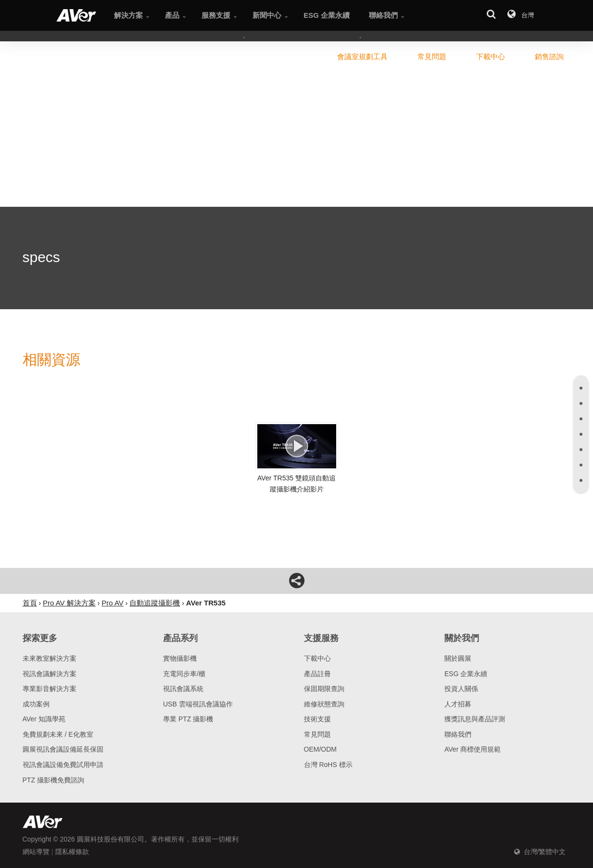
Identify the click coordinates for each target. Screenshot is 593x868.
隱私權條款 (72, 852)
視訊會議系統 (183, 689)
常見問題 (317, 734)
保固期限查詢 (324, 689)
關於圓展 (458, 658)
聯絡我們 (458, 734)
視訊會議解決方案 (50, 674)
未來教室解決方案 (50, 658)
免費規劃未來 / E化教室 (58, 734)
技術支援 (317, 719)
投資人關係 (461, 689)
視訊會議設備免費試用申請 (63, 765)
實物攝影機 (180, 658)
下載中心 (317, 658)
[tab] (581, 388)
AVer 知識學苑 (44, 719)
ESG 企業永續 (466, 674)
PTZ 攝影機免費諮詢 (53, 780)
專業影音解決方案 (50, 689)
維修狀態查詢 (324, 704)
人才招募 (458, 704)
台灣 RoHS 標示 (328, 765)
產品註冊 (317, 674)
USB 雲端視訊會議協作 (198, 704)
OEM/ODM (320, 749)
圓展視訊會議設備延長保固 (63, 749)
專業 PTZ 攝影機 (188, 719)
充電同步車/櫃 (184, 674)
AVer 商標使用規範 (473, 749)
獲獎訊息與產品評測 (475, 719)
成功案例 (36, 704)
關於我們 (462, 638)
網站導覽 (36, 852)
